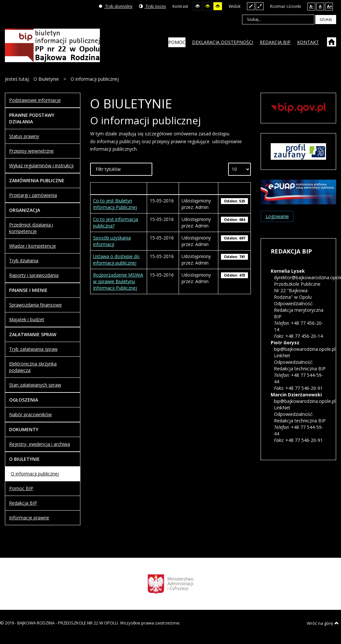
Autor (198, 188)
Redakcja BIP (23, 503)
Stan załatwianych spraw (35, 385)
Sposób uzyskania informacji (112, 241)
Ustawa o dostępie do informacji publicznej (116, 260)
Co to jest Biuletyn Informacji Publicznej (115, 204)
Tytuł (119, 188)
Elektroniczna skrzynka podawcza (33, 367)
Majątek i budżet (27, 319)
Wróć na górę (323, 623)
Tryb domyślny (116, 6)
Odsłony (234, 188)
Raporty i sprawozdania (34, 275)
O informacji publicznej (35, 474)
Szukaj (326, 19)
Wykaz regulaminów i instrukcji (41, 165)
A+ (330, 6)
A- (312, 6)
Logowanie (277, 216)
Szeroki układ (260, 6)
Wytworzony (163, 188)
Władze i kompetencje (33, 246)
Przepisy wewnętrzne (31, 151)
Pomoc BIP (21, 488)
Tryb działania (24, 260)
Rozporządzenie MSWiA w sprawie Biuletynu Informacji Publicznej (118, 281)
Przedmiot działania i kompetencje (31, 228)
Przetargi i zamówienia (33, 195)
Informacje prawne (29, 518)
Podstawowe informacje (35, 100)
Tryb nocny (152, 6)
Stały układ (251, 6)
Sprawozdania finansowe (35, 305)
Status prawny (24, 136)
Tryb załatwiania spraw (33, 349)
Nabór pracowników (30, 414)
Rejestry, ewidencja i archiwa (40, 444)
